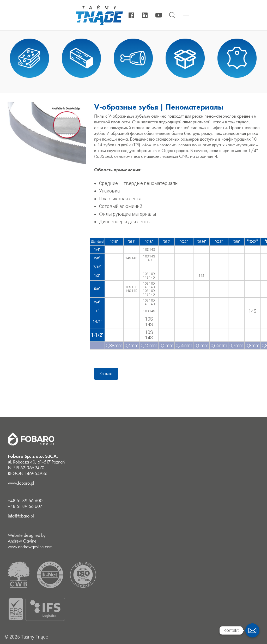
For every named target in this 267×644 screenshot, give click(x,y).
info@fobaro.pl (21, 516)
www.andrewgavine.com (30, 547)
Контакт (106, 374)
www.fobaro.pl (21, 483)
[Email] (252, 630)
